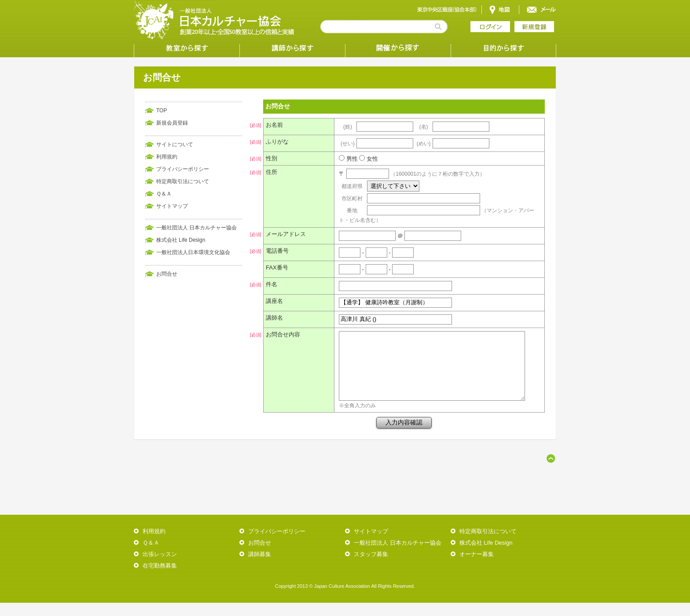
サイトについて (175, 144)
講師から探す (292, 48)
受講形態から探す (398, 48)
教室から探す (187, 48)
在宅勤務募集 (160, 579)
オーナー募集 (477, 567)
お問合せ (167, 274)
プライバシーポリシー (183, 169)
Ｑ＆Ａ (164, 194)
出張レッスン (160, 567)
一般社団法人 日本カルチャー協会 (196, 228)
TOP (161, 111)
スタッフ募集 (371, 567)
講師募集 (260, 567)
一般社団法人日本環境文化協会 (193, 252)
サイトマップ (172, 206)
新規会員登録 (172, 123)
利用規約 (167, 157)
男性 (346, 159)
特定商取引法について (183, 181)
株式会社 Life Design (181, 240)
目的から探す (503, 48)
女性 (367, 159)
